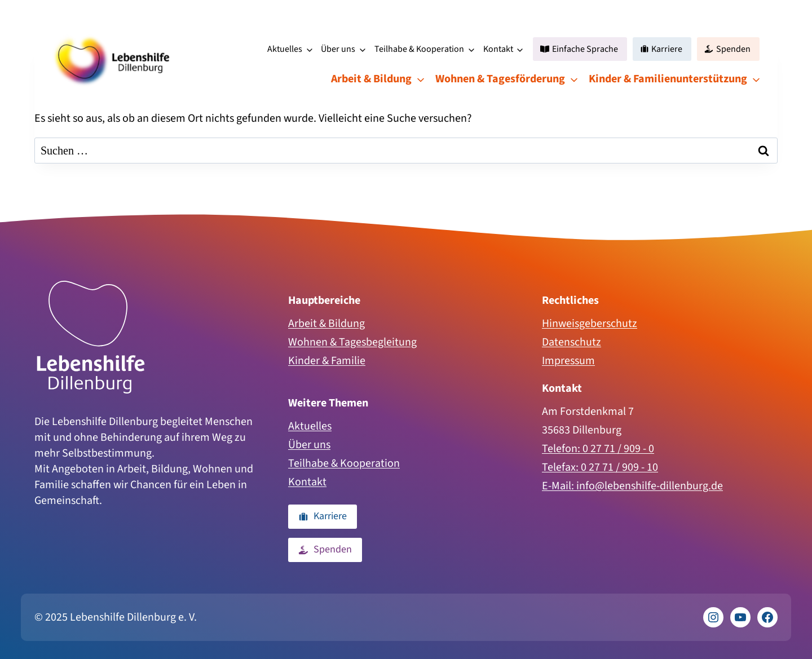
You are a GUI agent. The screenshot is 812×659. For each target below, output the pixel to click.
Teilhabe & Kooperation (419, 49)
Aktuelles (285, 49)
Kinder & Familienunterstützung (668, 79)
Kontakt (498, 49)
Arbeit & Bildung (371, 79)
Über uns (338, 49)
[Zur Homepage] (91, 337)
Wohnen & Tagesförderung (500, 79)
